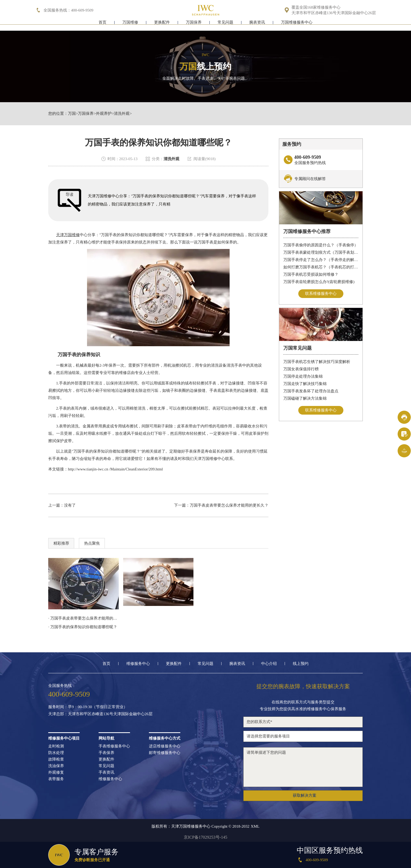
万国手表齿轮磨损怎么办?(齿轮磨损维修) (319, 282)
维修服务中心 (138, 664)
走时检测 (56, 746)
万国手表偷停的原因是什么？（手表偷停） (321, 245)
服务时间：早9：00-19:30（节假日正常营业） (88, 707)
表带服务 (56, 779)
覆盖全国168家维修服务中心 (316, 7)
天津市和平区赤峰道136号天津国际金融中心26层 (334, 13)
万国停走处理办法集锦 (303, 376)
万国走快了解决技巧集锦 (305, 384)
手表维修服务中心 (114, 746)
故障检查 (56, 759)
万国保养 (194, 26)
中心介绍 (269, 664)
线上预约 (301, 664)
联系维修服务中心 (321, 294)
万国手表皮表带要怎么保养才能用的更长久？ (229, 505)
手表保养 (106, 753)
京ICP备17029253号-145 (206, 837)
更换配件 (162, 26)
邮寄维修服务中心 (165, 753)
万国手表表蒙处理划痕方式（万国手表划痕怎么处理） (321, 252)
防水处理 (56, 753)
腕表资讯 (257, 26)
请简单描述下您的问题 (303, 767)
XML (255, 826)
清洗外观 (122, 114)
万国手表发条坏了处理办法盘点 (311, 391)
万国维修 (130, 26)
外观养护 (104, 114)
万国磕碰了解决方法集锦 (305, 398)
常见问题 (225, 26)
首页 (102, 26)
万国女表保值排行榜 (301, 369)
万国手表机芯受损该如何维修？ (311, 274)
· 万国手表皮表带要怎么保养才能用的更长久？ (83, 618)
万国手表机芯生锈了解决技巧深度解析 (317, 362)
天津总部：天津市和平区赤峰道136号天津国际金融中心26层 (100, 714)
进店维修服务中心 (165, 746)
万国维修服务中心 (297, 26)
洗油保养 (56, 766)
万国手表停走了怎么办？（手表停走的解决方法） (321, 260)
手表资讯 (106, 772)
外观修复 (56, 772)
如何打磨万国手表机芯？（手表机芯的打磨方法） (321, 267)
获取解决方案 (305, 795)
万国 (72, 114)
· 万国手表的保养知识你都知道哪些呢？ (83, 627)
